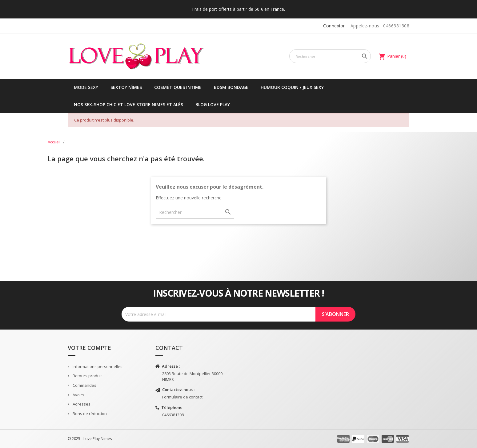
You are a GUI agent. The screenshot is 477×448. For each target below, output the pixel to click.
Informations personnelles (97, 366)
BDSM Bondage (231, 87)
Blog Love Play (213, 104)
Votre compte (89, 348)
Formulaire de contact (182, 397)
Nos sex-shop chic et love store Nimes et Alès (128, 104)
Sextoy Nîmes (126, 87)
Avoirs (78, 395)
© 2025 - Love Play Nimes (90, 439)
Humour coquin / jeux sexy (292, 87)
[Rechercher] (330, 56)
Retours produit (87, 376)
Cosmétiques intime (178, 87)
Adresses (81, 404)
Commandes (84, 385)
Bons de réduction (89, 414)
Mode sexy (86, 87)
